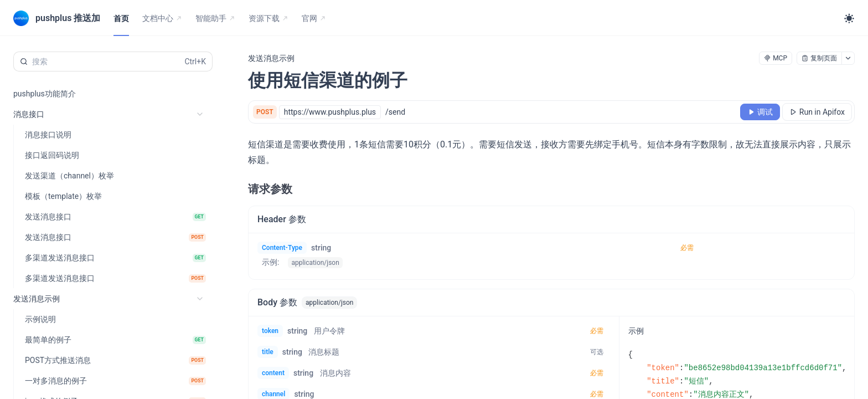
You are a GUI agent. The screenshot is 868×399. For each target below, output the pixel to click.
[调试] (760, 112)
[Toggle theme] (849, 18)
